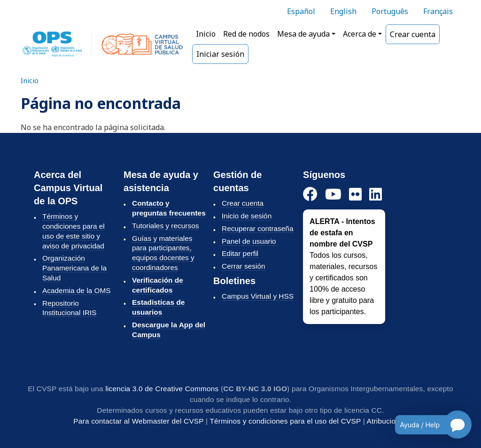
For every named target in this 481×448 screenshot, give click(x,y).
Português (390, 11)
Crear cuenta (413, 34)
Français (438, 11)
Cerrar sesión (243, 266)
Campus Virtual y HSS (258, 296)
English (343, 11)
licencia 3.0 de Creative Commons (162, 389)
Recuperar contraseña (257, 228)
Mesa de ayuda (303, 34)
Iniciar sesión (220, 54)
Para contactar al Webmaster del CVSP (138, 421)
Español (301, 11)
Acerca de (360, 34)
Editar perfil (240, 253)
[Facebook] (310, 195)
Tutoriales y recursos (165, 226)
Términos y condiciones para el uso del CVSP (285, 421)
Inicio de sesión (247, 216)
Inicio (206, 34)
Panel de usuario (249, 241)
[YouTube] (333, 195)
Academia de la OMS (77, 290)
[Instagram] (355, 195)
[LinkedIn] (376, 195)
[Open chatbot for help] (426, 425)
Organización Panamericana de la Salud (74, 268)
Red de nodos (246, 34)
